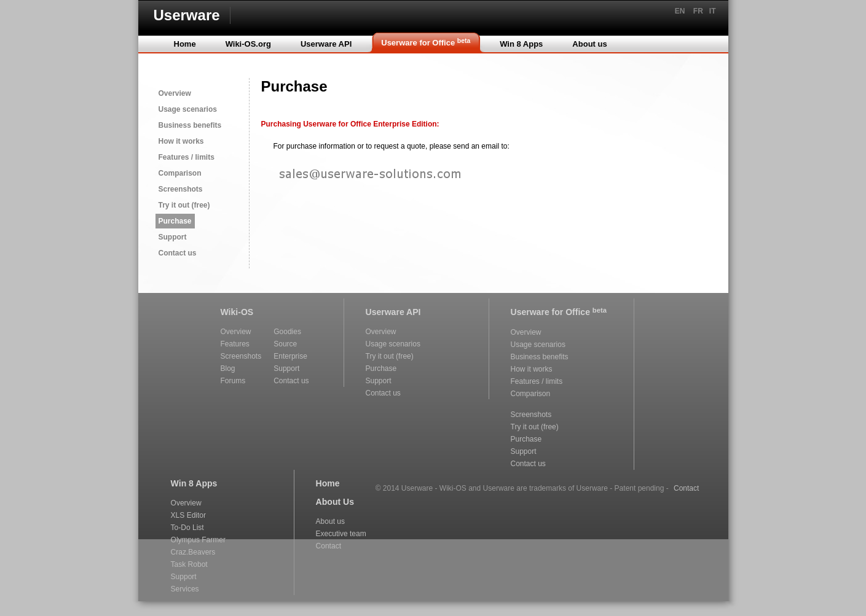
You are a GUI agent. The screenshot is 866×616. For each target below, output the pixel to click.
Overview (175, 93)
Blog (228, 368)
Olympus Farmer (198, 540)
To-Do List (187, 528)
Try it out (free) (184, 205)
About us (330, 521)
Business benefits (190, 125)
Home (328, 483)
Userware (187, 15)
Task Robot (189, 564)
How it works (181, 141)
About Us (335, 502)
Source (285, 344)
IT (713, 11)
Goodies (287, 332)
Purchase (175, 221)
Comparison (180, 173)
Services (185, 589)
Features (235, 344)
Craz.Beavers (193, 552)
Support (173, 237)
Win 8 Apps (194, 483)
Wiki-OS (237, 312)
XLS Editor (188, 515)
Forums (233, 381)
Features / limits (187, 157)
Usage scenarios (188, 109)
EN (680, 11)
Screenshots (181, 189)
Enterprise (290, 356)
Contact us (178, 253)
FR (698, 11)
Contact (329, 546)
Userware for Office (559, 312)
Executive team (341, 534)
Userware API (393, 312)
